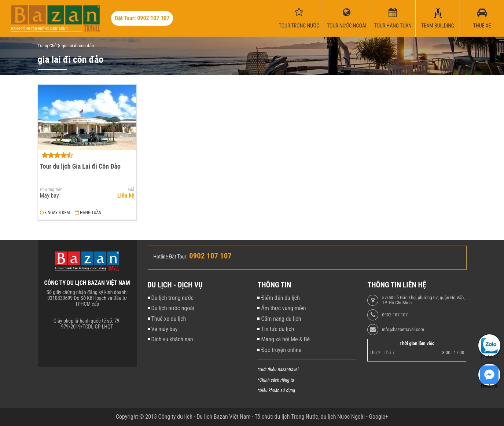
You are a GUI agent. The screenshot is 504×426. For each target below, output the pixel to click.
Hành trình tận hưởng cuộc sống (39, 29)
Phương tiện (51, 190)
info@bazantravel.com (403, 330)
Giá (131, 190)
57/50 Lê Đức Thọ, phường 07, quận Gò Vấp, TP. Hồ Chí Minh (423, 300)
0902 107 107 (395, 315)
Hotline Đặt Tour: (171, 257)
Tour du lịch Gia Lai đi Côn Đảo (80, 166)
